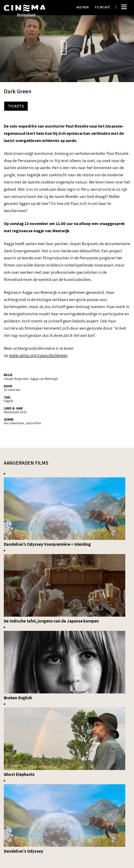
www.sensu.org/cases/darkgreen (38, 355)
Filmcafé (103, 7)
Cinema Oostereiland (25, 12)
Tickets (16, 106)
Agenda (83, 7)
